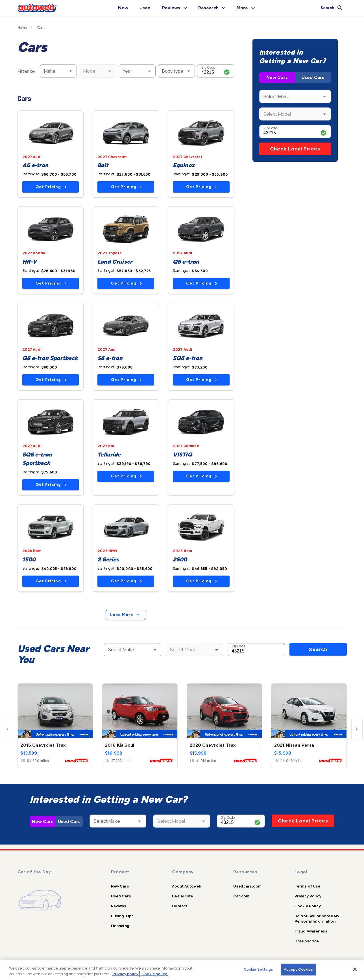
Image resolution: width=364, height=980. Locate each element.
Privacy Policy (308, 896)
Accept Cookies (298, 969)
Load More (126, 615)
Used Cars (313, 77)
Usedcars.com (247, 886)
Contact (180, 906)
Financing (120, 926)
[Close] (355, 969)
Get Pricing (51, 187)
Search (318, 649)
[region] (182, 970)
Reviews (119, 906)
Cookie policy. (155, 974)
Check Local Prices (295, 149)
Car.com (241, 896)
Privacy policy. (126, 974)
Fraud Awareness (311, 931)
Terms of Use (308, 886)
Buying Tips (122, 916)
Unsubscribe (307, 941)
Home (22, 28)
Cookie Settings (259, 969)
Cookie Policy (308, 906)
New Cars (277, 77)
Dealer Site (182, 896)
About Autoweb (187, 886)
